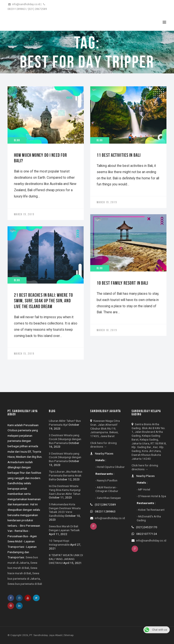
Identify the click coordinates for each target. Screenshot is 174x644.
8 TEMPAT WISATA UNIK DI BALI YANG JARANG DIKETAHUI (66, 559)
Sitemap (69, 635)
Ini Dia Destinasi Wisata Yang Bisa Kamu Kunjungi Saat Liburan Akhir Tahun (65, 490)
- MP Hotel (143, 489)
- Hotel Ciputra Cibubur (110, 467)
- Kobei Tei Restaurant (151, 510)
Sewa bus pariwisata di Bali (25, 584)
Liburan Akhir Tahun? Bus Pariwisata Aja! (65, 423)
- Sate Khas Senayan (108, 498)
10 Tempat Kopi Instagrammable (59, 543)
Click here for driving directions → (103, 445)
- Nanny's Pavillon (106, 480)
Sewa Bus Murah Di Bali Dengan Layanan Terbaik (64, 528)
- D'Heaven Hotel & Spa (151, 496)
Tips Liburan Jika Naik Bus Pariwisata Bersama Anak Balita (66, 475)
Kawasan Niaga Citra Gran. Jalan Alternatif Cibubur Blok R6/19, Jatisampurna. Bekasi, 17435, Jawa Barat (105, 428)
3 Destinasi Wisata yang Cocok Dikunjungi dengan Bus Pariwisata (65, 439)
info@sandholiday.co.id (26, 4)
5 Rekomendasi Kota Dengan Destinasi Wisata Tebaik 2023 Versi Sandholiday (65, 510)
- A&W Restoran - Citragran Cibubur (107, 489)
